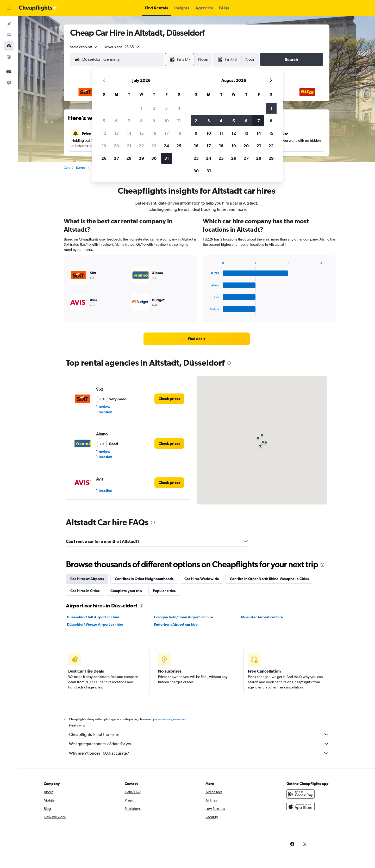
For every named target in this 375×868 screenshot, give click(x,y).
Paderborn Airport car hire (176, 624)
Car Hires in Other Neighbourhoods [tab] (144, 579)
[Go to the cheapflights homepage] (38, 8)
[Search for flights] (9, 24)
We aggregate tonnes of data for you (199, 744)
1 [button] (142, 108)
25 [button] (179, 146)
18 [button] (179, 133)
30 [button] (154, 158)
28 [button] (129, 158)
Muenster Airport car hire (262, 617)
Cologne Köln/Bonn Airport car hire (183, 617)
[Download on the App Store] (301, 807)
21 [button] (129, 146)
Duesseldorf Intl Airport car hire (93, 617)
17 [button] (167, 133)
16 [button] (154, 133)
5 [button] (104, 121)
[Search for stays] (9, 35)
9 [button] (154, 121)
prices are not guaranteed (170, 719)
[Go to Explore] (9, 57)
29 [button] (141, 158)
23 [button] (154, 146)
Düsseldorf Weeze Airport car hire (95, 624)
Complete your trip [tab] (126, 591)
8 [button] (141, 121)
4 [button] (179, 108)
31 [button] (167, 158)
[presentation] (229, 363)
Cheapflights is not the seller (199, 734)
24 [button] (166, 146)
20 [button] (116, 146)
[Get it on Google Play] (301, 794)
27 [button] (116, 158)
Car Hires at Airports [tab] (87, 579)
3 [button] (166, 108)
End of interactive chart (207, 311)
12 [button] (104, 133)
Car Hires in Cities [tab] (85, 591)
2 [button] (154, 108)
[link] (197, 339)
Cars (67, 168)
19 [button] (104, 146)
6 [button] (116, 121)
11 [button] (179, 121)
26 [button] (104, 158)
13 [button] (117, 133)
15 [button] (142, 133)
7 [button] (129, 121)
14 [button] (129, 133)
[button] (9, 8)
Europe (81, 168)
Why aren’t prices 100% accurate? (199, 753)
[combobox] (84, 47)
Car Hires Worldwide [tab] (202, 579)
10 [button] (167, 121)
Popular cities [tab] (164, 591)
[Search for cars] (9, 46)
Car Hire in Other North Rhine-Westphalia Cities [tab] (269, 579)
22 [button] (141, 146)
